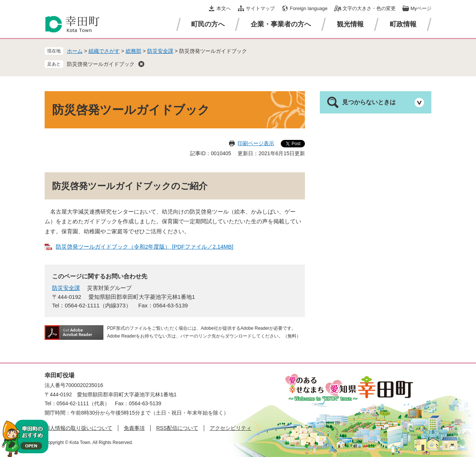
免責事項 (134, 428)
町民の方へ (208, 24)
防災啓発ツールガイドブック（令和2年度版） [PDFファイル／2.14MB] (145, 247)
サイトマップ (260, 8)
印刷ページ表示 (256, 143)
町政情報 (403, 24)
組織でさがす (104, 51)
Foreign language (308, 8)
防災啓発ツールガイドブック (101, 64)
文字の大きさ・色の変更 (369, 8)
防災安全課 (160, 51)
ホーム (75, 51)
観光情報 (350, 24)
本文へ (224, 8)
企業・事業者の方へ (281, 24)
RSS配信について (177, 428)
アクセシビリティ (231, 428)
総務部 (134, 51)
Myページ (421, 8)
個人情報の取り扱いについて (78, 428)
